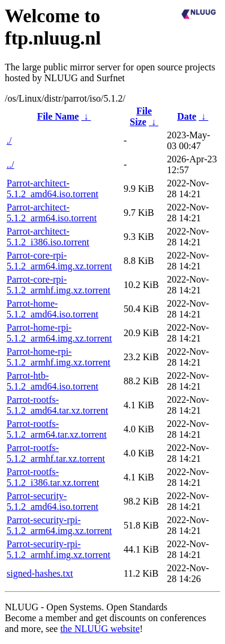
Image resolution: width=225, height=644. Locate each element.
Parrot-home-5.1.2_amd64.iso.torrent (52, 309)
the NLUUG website (100, 629)
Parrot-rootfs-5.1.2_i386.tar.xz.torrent (53, 477)
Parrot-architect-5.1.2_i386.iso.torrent (48, 237)
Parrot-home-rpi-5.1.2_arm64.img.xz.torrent (59, 333)
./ (9, 140)
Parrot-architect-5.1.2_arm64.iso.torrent (52, 213)
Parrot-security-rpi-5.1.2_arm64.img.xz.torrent (59, 525)
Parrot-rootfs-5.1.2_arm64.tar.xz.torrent (57, 429)
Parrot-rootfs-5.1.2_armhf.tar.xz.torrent (56, 453)
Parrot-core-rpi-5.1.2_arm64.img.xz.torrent (59, 261)
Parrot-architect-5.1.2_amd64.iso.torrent (52, 189)
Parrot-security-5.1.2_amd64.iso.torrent (52, 501)
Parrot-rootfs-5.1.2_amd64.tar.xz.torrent (57, 405)
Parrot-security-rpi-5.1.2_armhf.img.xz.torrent (58, 549)
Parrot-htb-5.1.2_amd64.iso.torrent (52, 381)
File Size (141, 116)
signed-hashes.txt (40, 573)
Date (187, 116)
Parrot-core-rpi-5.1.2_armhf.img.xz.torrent (58, 285)
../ (10, 164)
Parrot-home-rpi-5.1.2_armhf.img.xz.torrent (58, 357)
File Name (58, 116)
